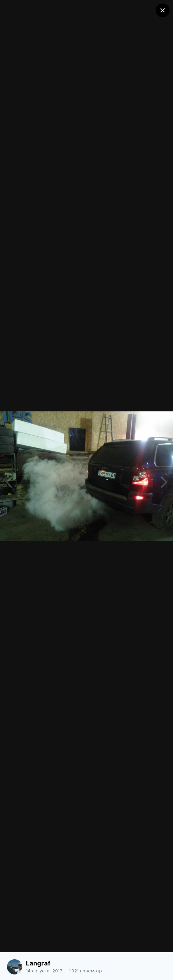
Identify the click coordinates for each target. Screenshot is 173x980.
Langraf (38, 963)
